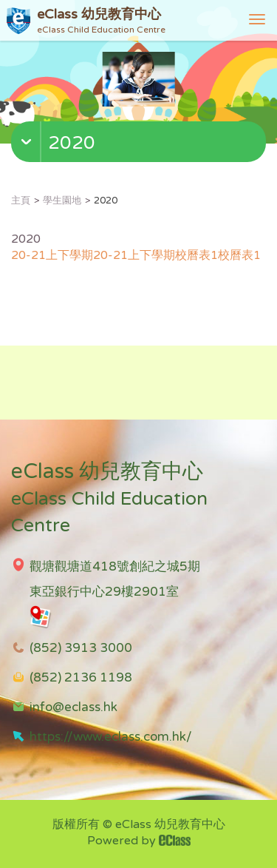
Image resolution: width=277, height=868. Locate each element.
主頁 (21, 201)
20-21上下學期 (52, 255)
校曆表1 (239, 255)
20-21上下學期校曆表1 (155, 255)
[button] (140, 145)
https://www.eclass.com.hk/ (111, 737)
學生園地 (62, 201)
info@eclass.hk (73, 707)
